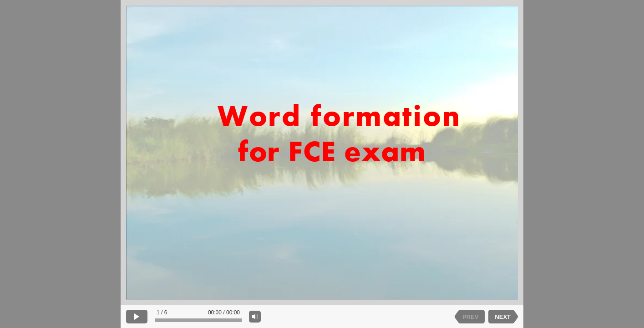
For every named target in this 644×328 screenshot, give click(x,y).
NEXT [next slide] (503, 317)
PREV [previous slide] (470, 317)
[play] (137, 317)
